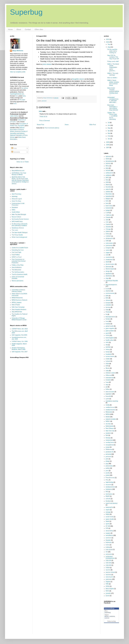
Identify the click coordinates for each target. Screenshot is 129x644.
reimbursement (110, 487)
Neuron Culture (16, 217)
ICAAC (108, 359)
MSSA (108, 417)
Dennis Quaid (110, 269)
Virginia (108, 582)
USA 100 (108, 560)
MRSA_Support (17, 302)
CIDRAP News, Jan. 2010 (20, 329)
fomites (108, 319)
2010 (108, 42)
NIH (107, 435)
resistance (109, 489)
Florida (108, 312)
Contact (28, 29)
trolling (108, 547)
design (108, 271)
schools (108, 499)
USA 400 (108, 565)
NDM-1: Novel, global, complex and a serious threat (113, 83)
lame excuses (110, 392)
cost (107, 255)
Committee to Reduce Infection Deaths (18, 291)
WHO (107, 591)
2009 (108, 142)
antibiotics (109, 175)
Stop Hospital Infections (19, 309)
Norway (108, 438)
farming (108, 307)
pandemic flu (110, 452)
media (108, 405)
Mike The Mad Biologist (19, 214)
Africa (107, 166)
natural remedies (111, 419)
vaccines (108, 575)
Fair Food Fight (16, 252)
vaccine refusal (110, 572)
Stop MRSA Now (17, 312)
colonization (109, 243)
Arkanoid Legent (17, 199)
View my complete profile (18, 72)
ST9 (107, 528)
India (107, 371)
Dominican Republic (112, 281)
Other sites (39, 29)
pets (107, 459)
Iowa (107, 382)
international (109, 378)
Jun (109, 125)
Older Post (93, 125)
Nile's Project (16, 305)
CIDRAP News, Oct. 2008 (20, 341)
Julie (40, 111)
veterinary (109, 579)
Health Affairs (16, 212)
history (108, 349)
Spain (107, 521)
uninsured (109, 554)
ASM (107, 182)
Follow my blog (112, 621)
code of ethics (14, 116)
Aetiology (15, 196)
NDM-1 (108, 421)
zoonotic (108, 593)
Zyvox (108, 596)
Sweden (108, 540)
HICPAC (108, 347)
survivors (108, 538)
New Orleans (110, 428)
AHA (107, 168)
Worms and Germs (18, 281)
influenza (108, 375)
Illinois (108, 368)
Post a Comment (45, 121)
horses (108, 352)
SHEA (108, 514)
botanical (108, 208)
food (107, 321)
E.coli (107, 289)
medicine (112, 616)
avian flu (108, 189)
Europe (108, 303)
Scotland (108, 501)
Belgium (108, 199)
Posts (14, 148)
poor (107, 471)
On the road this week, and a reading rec (112, 51)
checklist (108, 227)
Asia (107, 180)
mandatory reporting (112, 401)
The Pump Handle (17, 235)
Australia (108, 187)
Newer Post (41, 125)
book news (109, 206)
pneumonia (109, 466)
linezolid (108, 396)
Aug (109, 47)
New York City (110, 431)
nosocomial (109, 440)
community (109, 245)
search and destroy (112, 503)
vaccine (108, 570)
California (109, 215)
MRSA (108, 414)
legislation (109, 394)
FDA (107, 310)
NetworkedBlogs (109, 608)
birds (107, 201)
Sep (109, 44)
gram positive (110, 331)
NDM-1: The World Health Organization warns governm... (113, 67)
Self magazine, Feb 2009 (19, 335)
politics (108, 468)
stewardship (109, 531)
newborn (108, 433)
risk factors (109, 494)
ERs (107, 298)
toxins (108, 545)
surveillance (109, 535)
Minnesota (109, 412)
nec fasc (108, 424)
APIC (107, 178)
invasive (108, 380)
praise (108, 475)
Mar (109, 133)
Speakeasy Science (18, 228)
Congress (109, 248)
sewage (108, 512)
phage (108, 461)
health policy (110, 340)
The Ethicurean (16, 270)
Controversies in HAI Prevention (18, 204)
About (19, 29)
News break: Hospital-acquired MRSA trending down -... (113, 91)
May (109, 128)
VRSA (108, 586)
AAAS (108, 159)
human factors (110, 356)
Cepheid (108, 224)
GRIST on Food (17, 257)
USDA (108, 568)
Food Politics (16, 255)
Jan (109, 139)
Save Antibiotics (17, 267)
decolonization (110, 264)
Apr (109, 131)
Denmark (109, 267)
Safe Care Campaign (18, 307)
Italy (107, 385)
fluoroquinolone (110, 317)
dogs (107, 278)
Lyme (107, 399)
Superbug (26, 12)
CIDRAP (108, 236)
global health (110, 326)
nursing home (110, 442)
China (108, 234)
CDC (107, 222)
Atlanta (108, 185)
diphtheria (109, 274)
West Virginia (110, 589)
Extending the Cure (18, 250)
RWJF (108, 496)
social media (110, 517)
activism (108, 163)
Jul (109, 123)
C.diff (107, 213)
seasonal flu (109, 507)
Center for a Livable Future (20, 248)
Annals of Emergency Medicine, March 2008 (19, 349)
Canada (108, 217)
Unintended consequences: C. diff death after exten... (113, 100)
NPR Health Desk (17, 221)
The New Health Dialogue (20, 232)
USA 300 (108, 563)
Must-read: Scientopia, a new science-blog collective (113, 108)
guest (107, 333)
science (107, 618)
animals (108, 170)
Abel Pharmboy (16, 194)
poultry (108, 473)
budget (108, 210)
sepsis (108, 510)
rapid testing (109, 482)
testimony (109, 542)
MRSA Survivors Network (19, 300)
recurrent (108, 485)
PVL (107, 480)
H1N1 (107, 335)
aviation (108, 192)
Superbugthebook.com (17, 94)
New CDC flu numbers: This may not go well (113, 57)
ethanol (108, 300)
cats (107, 220)
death (107, 262)
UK (107, 552)
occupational (110, 445)
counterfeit (109, 257)
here (16, 96)
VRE (107, 584)
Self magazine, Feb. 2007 (20, 352)
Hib (107, 345)
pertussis (108, 457)
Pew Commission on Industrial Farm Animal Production (19, 261)
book (107, 203)
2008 (108, 145)
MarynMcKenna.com (18, 171)
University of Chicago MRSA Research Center (19, 319)
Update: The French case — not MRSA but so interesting (112, 116)
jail (107, 387)
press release (47, 64)
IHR (107, 366)
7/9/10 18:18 (43, 117)
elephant (108, 291)
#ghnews (108, 156)
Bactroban (109, 194)
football (108, 324)
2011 (108, 39)
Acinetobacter (110, 161)
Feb (109, 136)
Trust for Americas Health (20, 274)
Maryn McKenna (18, 51)
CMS (107, 241)
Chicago (108, 229)
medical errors (110, 407)
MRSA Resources (17, 298)
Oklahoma (109, 449)
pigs (107, 464)
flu (106, 314)
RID (107, 492)
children (108, 231)
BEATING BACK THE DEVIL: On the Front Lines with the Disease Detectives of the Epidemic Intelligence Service (20, 180)
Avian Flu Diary (16, 201)
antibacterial (109, 173)
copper (108, 253)
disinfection (109, 276)
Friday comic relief (113, 61)
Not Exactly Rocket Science (20, 219)
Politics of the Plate (18, 265)
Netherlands (109, 426)
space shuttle (110, 519)
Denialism (15, 207)
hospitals (108, 354)
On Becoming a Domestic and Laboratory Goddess (20, 225)
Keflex (108, 389)
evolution (108, 305)
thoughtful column (78, 79)
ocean (108, 447)
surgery (108, 533)
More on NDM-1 (112, 78)
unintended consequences (110, 557)
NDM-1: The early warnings (113, 74)
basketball (109, 196)
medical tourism (111, 410)
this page (22, 100)
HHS (107, 342)
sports (108, 524)
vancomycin (109, 577)
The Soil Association (18, 272)
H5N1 (14, 210)
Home (10, 29)
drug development (111, 285)
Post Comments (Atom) (52, 128)
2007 (108, 147)
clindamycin (109, 238)
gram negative (110, 328)
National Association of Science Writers (17, 130)
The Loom (15, 230)
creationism (109, 260)
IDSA (107, 364)
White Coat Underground (19, 237)
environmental (110, 293)
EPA (107, 296)
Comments (16, 152)
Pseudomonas (110, 478)
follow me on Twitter (23, 162)
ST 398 (108, 526)
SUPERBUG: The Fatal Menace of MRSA (19, 174)
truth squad (109, 550)
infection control (111, 373)
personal (44, 101)
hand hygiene (110, 338)
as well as (25, 88)
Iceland (108, 361)
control (108, 250)
